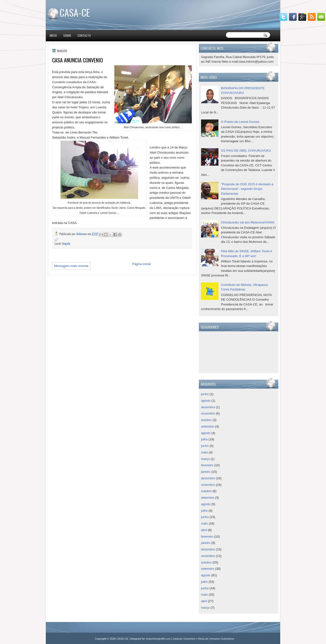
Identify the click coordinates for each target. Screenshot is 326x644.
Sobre (67, 35)
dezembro (208, 407)
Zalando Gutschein (184, 639)
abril (204, 530)
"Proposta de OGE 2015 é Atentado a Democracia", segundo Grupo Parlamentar (247, 189)
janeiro (206, 472)
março (205, 459)
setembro (208, 426)
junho (205, 394)
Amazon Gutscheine (222, 639)
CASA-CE (75, 12)
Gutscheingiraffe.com (158, 639)
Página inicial (142, 264)
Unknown (82, 234)
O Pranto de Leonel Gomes (240, 122)
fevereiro (207, 465)
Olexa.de (203, 639)
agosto (206, 401)
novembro (208, 413)
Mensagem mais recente (71, 266)
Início (53, 35)
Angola (66, 243)
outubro (206, 420)
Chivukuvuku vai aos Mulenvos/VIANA (248, 222)
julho (204, 439)
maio (204, 452)
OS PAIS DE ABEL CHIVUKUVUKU (246, 151)
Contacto (84, 35)
